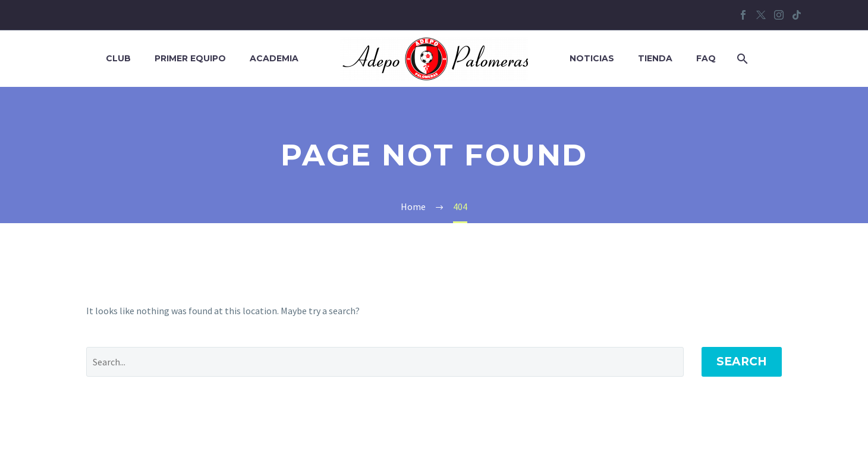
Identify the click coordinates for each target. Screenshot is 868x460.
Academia (274, 58)
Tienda (655, 58)
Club (118, 58)
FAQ (706, 58)
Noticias (592, 58)
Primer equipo (190, 58)
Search (742, 362)
